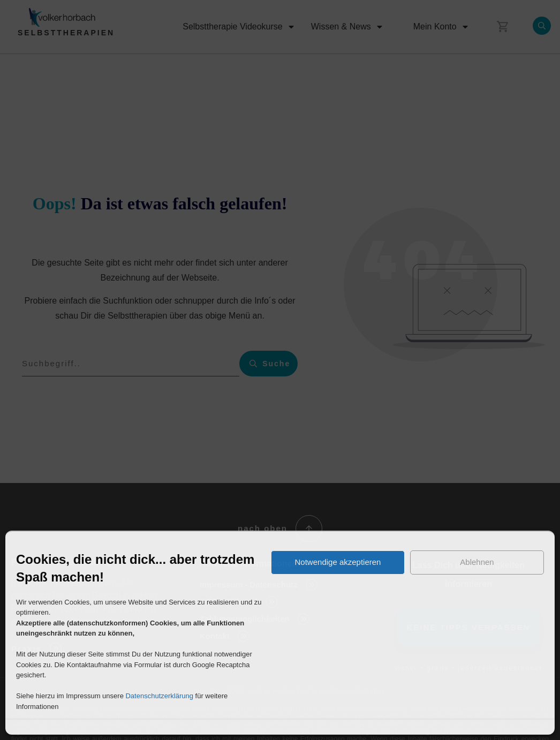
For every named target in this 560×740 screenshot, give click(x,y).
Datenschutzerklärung (159, 696)
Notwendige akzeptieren (338, 562)
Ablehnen (477, 562)
